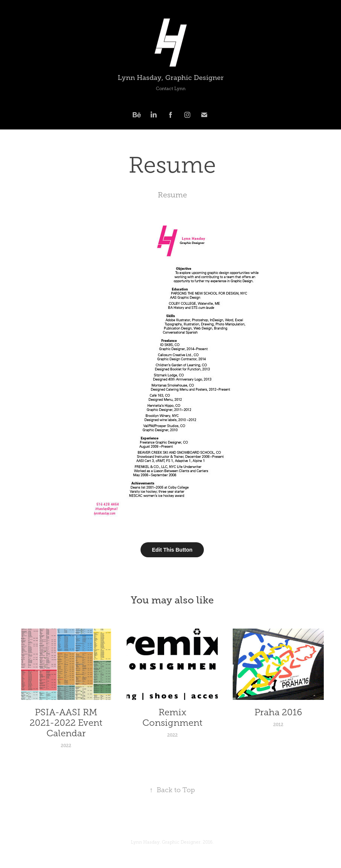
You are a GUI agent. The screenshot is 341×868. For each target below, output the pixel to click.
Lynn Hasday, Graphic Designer (171, 78)
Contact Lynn (171, 89)
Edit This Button (172, 550)
